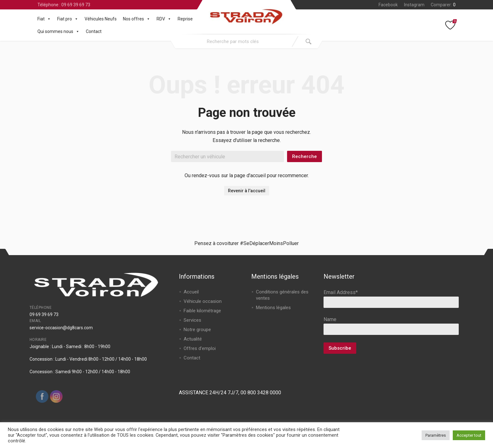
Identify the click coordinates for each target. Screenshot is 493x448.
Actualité (193, 339)
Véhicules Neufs (101, 19)
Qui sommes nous (58, 31)
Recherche (305, 156)
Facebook (388, 5)
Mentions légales (273, 308)
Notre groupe (197, 330)
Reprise (185, 19)
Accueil (191, 292)
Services (192, 320)
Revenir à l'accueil (247, 191)
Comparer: (443, 5)
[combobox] (233, 41)
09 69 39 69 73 (44, 314)
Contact (94, 31)
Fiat (44, 19)
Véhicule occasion (203, 301)
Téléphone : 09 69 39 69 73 (64, 5)
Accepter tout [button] (469, 435)
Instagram (414, 5)
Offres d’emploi (200, 348)
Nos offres (137, 19)
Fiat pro (68, 19)
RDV (164, 19)
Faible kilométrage (202, 311)
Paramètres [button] (436, 435)
